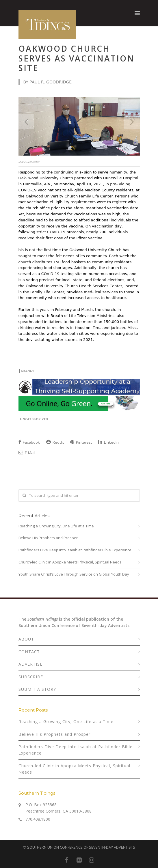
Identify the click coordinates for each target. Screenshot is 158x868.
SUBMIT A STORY (37, 689)
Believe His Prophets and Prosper (48, 538)
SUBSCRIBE (31, 677)
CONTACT (29, 652)
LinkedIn (108, 442)
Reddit (55, 442)
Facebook (29, 442)
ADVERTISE (30, 664)
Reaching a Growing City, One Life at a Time (56, 526)
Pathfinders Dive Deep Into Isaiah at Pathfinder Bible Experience (75, 550)
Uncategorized (34, 419)
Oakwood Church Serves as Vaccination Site (77, 58)
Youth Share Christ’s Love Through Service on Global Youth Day (74, 574)
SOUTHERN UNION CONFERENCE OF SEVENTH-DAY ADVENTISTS (81, 847)
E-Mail (27, 453)
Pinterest (81, 442)
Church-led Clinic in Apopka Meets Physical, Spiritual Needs (70, 562)
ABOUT (26, 639)
